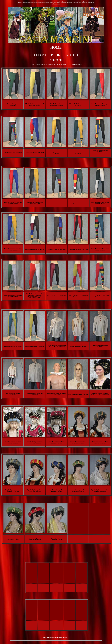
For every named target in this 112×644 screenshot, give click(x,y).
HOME (56, 47)
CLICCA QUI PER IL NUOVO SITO (56, 55)
